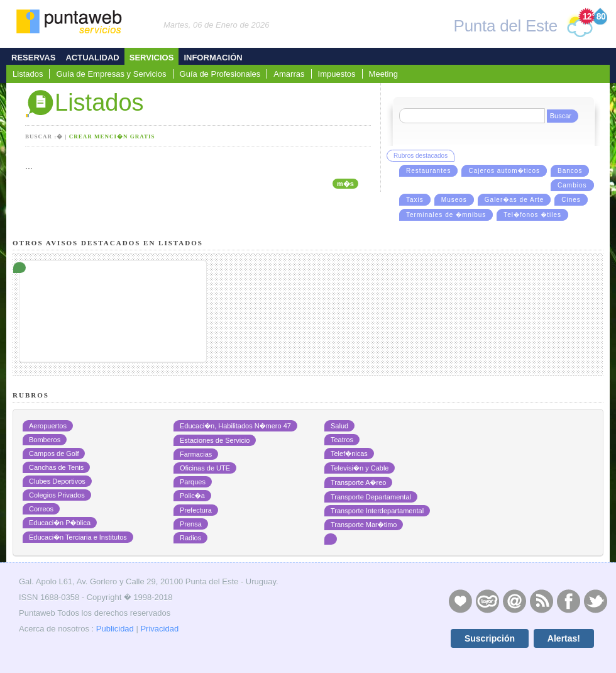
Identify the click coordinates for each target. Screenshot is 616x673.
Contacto (514, 601)
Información (213, 58)
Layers (487, 601)
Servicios (152, 58)
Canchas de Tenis (56, 467)
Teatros (342, 440)
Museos (454, 200)
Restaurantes (428, 171)
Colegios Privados (57, 495)
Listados (28, 74)
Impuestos (337, 74)
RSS (541, 601)
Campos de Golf (54, 453)
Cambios (572, 185)
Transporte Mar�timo (364, 525)
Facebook (568, 601)
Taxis (415, 200)
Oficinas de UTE (205, 468)
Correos (41, 509)
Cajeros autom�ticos (504, 171)
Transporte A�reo (358, 482)
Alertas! (564, 638)
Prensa (191, 524)
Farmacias (196, 454)
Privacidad (159, 629)
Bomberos (45, 440)
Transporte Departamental (371, 497)
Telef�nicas (349, 453)
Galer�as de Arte (514, 200)
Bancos (570, 171)
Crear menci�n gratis (112, 136)
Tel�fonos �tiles (532, 215)
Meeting (383, 74)
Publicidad (115, 629)
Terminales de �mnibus (446, 215)
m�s (345, 184)
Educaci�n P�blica (60, 523)
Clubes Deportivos (57, 481)
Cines (571, 200)
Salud (339, 426)
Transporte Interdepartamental (377, 511)
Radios (190, 538)
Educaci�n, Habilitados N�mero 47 (235, 426)
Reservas (33, 58)
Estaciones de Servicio (215, 440)
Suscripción (490, 638)
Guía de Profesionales (220, 74)
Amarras (289, 74)
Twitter (595, 601)
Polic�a (192, 496)
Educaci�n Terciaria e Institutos (78, 537)
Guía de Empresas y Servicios (111, 74)
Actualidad (92, 58)
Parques (193, 482)
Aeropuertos (48, 426)
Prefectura (196, 510)
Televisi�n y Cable (360, 468)
